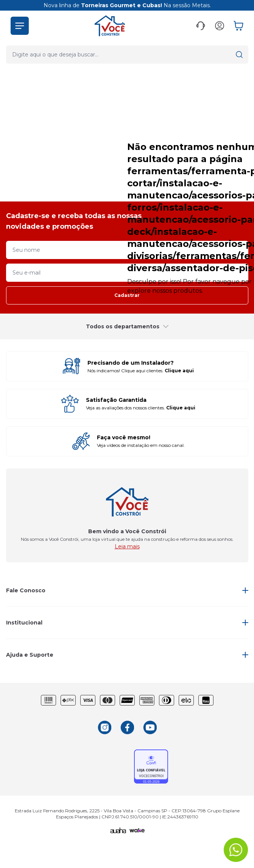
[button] (20, 20)
